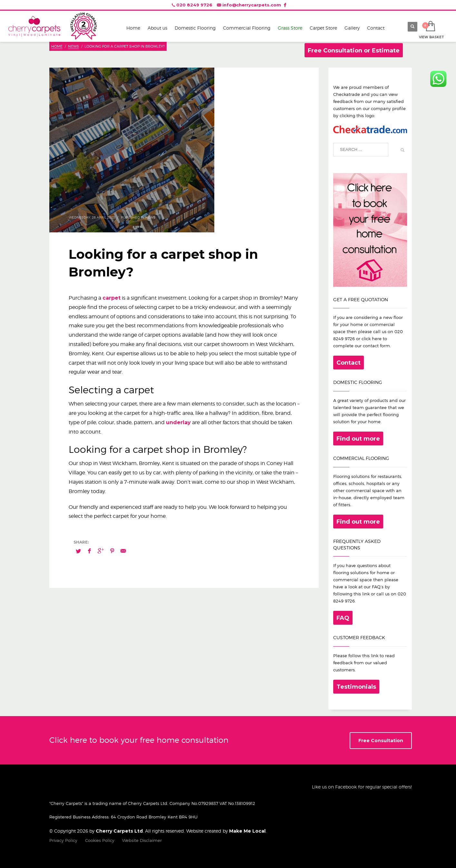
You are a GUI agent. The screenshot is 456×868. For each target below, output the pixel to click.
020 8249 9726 (194, 5)
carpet (112, 298)
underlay (178, 422)
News (150, 217)
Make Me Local (247, 831)
